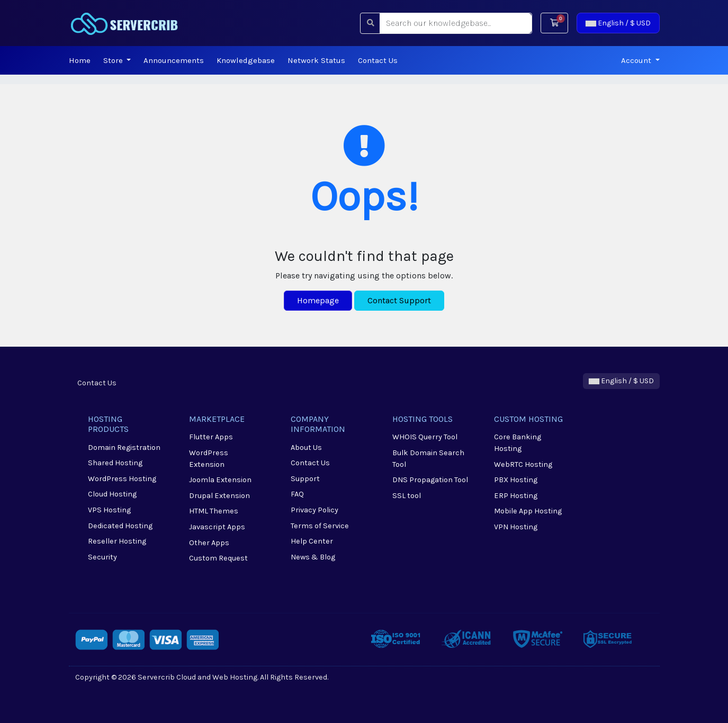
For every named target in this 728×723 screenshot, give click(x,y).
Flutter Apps (211, 437)
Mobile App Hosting (528, 511)
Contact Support (399, 300)
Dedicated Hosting (120, 526)
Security (102, 557)
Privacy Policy (314, 510)
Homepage (318, 300)
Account (637, 60)
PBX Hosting (516, 480)
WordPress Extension (209, 459)
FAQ (297, 494)
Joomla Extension (220, 480)
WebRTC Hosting (523, 464)
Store (114, 60)
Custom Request (218, 558)
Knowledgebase (246, 60)
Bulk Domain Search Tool (428, 459)
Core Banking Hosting (518, 443)
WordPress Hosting (122, 479)
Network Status (316, 60)
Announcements (174, 60)
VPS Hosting (109, 510)
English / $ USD (618, 23)
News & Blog (313, 557)
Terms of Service (320, 526)
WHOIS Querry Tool (425, 437)
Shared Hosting (115, 463)
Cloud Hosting (112, 494)
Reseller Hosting (117, 541)
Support (305, 479)
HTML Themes (214, 511)
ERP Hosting (516, 496)
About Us (306, 448)
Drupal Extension (219, 496)
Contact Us (378, 60)
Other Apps (209, 543)
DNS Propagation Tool (430, 480)
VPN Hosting (516, 527)
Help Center (312, 541)
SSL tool (407, 496)
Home (80, 60)
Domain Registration (124, 448)
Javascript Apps (217, 527)
